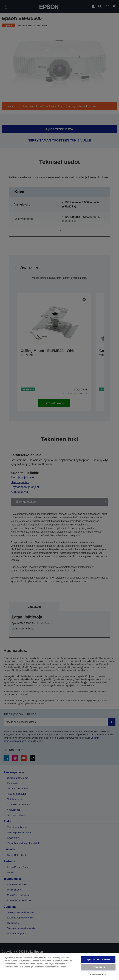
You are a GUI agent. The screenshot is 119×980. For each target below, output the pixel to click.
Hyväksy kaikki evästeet (98, 959)
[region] (59, 966)
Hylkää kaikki (98, 967)
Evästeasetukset (98, 974)
